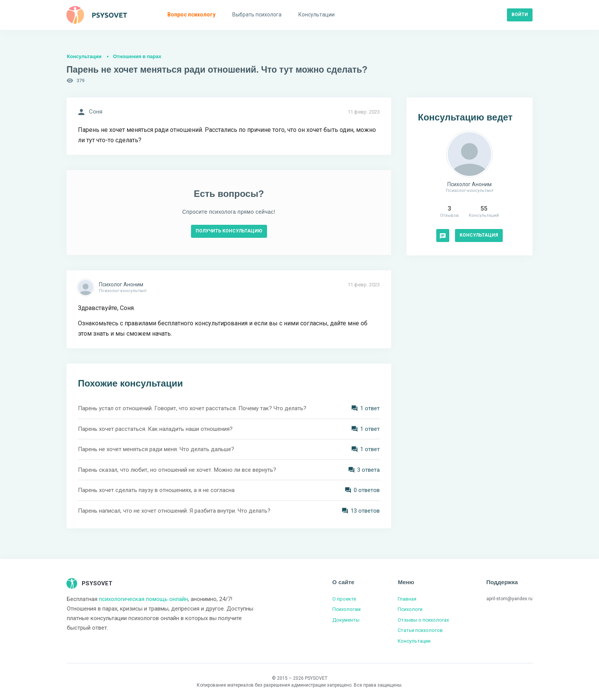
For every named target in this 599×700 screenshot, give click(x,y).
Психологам (346, 609)
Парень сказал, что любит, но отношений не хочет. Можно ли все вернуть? (177, 470)
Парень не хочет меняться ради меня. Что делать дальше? (156, 449)
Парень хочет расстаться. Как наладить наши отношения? (155, 429)
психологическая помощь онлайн (143, 599)
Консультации (84, 56)
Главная (407, 599)
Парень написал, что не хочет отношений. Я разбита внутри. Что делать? (174, 511)
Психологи (410, 609)
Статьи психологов (420, 630)
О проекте (344, 599)
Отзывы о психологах (423, 620)
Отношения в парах (137, 56)
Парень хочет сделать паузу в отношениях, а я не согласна (156, 490)
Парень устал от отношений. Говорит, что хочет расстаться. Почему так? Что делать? (192, 408)
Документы (346, 620)
